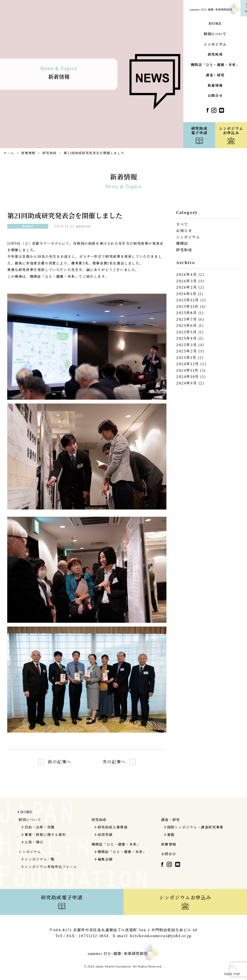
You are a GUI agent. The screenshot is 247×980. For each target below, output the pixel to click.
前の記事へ (60, 761)
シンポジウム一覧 (40, 859)
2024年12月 (188, 364)
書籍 (171, 834)
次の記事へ (114, 761)
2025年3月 (186, 345)
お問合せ (215, 96)
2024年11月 (187, 370)
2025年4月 (186, 338)
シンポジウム (215, 44)
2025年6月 (186, 325)
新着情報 (215, 86)
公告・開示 (34, 842)
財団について (215, 34)
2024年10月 (188, 376)
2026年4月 (186, 274)
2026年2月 (186, 287)
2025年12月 (188, 300)
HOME (215, 24)
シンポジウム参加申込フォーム (51, 867)
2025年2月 (186, 351)
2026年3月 (186, 281)
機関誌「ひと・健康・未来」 (215, 65)
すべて (182, 224)
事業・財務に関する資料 (45, 834)
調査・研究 (215, 75)
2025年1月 (186, 357)
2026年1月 (186, 294)
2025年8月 (186, 313)
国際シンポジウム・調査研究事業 (195, 827)
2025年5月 (186, 332)
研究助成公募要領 (113, 827)
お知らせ (184, 230)
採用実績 (105, 834)
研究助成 (215, 55)
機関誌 (182, 243)
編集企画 (105, 859)
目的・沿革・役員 (40, 827)
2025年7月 (186, 319)
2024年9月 (186, 383)
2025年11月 (187, 306)
